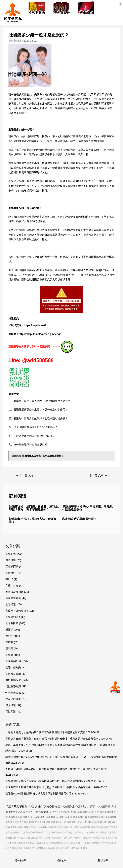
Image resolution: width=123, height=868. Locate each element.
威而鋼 (9, 630)
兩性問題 (11, 712)
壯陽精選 (11, 604)
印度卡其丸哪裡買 (16, 806)
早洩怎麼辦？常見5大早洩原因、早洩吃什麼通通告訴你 (87, 508)
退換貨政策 (102, 860)
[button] (120, 4)
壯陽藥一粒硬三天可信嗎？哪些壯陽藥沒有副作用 (42, 401)
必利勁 (9, 649)
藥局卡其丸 (70, 848)
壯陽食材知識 (13, 674)
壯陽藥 (9, 655)
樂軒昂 (9, 579)
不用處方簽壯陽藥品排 (28, 838)
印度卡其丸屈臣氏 (49, 817)
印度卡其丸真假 (16, 827)
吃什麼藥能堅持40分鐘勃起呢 (31, 445)
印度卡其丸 (12, 586)
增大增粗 (11, 705)
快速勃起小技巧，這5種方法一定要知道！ (33, 520)
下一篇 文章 (98, 475)
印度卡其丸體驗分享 (17, 611)
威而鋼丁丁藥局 (20, 833)
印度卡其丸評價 (67, 817)
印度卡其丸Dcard (39, 848)
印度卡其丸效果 (58, 822)
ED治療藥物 (41, 827)
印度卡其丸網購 (43, 822)
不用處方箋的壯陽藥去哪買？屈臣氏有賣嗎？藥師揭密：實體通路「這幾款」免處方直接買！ (58, 769)
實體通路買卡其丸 (66, 827)
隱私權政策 (20, 860)
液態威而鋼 (29, 827)
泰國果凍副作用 (91, 812)
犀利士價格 (81, 848)
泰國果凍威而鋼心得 (97, 817)
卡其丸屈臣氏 (41, 843)
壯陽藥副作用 (13, 661)
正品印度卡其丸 (24, 812)
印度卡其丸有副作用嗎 (61, 838)
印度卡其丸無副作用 (83, 838)
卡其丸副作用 (103, 807)
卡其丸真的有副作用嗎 (104, 838)
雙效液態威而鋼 (83, 827)
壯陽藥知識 (15, 41)
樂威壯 (9, 642)
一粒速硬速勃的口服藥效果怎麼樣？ (34, 436)
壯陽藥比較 (12, 623)
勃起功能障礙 (13, 699)
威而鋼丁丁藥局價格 (74, 833)
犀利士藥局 (24, 848)
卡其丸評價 (81, 817)
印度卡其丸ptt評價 (85, 806)
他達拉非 (52, 827)
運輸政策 (61, 860)
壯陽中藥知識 (13, 668)
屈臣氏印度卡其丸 (26, 843)
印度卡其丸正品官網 (92, 822)
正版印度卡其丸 (42, 812)
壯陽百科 (11, 573)
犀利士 (9, 636)
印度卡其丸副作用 (65, 806)
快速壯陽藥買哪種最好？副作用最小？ (36, 427)
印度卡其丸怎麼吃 (61, 812)
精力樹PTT (79, 843)
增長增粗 (11, 560)
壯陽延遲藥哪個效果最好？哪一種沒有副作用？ (41, 410)
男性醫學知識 (13, 686)
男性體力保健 (107, 843)
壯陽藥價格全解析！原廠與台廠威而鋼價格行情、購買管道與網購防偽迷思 (48, 781)
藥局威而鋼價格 (36, 833)
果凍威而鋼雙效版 (99, 827)
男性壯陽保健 (13, 680)
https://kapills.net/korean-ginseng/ (40, 334)
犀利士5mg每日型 (57, 843)
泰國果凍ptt (76, 812)
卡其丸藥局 (45, 838)
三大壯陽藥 (101, 833)
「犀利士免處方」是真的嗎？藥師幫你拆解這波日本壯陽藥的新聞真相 (45, 732)
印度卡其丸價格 (74, 822)
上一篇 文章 (25, 475)
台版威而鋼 (90, 833)
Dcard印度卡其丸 (56, 848)
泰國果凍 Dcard (31, 817)
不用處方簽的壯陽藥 (25, 822)
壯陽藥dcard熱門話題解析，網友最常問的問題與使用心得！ (40, 794)
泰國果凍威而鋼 (14, 592)
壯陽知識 (11, 554)
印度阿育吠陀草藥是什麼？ (79, 519)
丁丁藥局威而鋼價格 (54, 833)
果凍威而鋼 (12, 567)
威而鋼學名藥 (13, 598)
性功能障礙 (12, 693)
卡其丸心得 (48, 806)
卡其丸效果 (34, 806)
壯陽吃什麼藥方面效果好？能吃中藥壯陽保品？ (41, 418)
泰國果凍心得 (15, 817)
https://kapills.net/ (35, 325)
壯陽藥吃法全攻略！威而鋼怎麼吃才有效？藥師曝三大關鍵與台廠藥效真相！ (49, 787)
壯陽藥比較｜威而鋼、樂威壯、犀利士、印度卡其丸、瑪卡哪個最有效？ (35, 508)
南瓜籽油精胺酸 (92, 843)
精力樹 (69, 843)
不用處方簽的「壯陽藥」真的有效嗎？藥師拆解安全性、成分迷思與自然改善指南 (52, 739)
